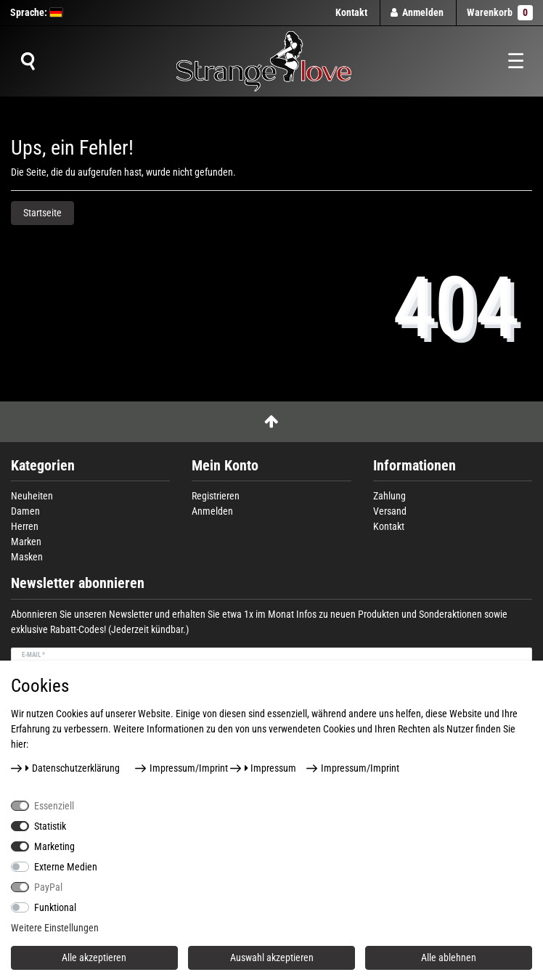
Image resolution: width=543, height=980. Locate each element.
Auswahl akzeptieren (272, 957)
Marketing (54, 846)
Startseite (42, 213)
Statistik (50, 826)
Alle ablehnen (449, 957)
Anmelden (212, 511)
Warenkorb (500, 13)
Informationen (415, 466)
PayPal (48, 887)
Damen (25, 511)
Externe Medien (66, 867)
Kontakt (351, 12)
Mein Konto (225, 466)
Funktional (55, 907)
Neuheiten (32, 496)
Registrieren (216, 496)
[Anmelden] (417, 13)
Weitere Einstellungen (55, 928)
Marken (26, 542)
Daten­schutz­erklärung (73, 768)
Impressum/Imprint (189, 768)
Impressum (271, 768)
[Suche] (28, 62)
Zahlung (389, 496)
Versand (390, 511)
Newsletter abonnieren (78, 583)
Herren (25, 526)
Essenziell (54, 806)
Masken (27, 557)
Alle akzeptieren (94, 957)
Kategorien (43, 466)
